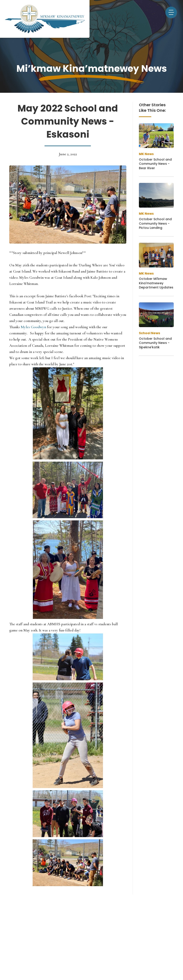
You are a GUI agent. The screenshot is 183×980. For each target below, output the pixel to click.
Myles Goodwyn (33, 327)
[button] (171, 12)
